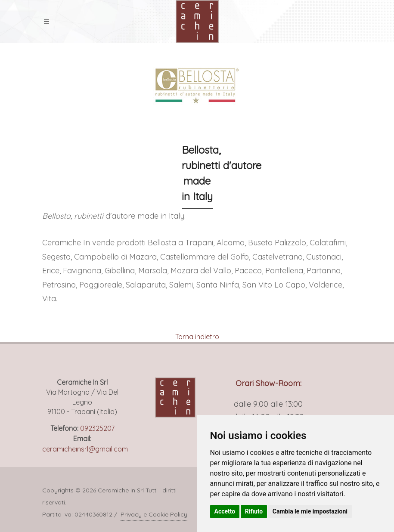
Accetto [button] (225, 511)
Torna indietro (197, 337)
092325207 (97, 428)
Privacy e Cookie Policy (154, 514)
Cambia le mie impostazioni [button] (310, 511)
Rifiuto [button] (254, 511)
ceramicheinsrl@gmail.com (85, 449)
